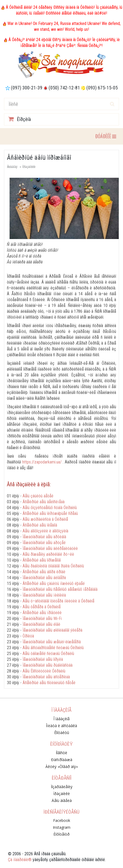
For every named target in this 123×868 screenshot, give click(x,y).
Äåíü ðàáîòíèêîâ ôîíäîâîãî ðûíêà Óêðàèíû (53, 566)
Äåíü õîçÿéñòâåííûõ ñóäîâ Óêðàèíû (50, 508)
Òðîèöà (28, 636)
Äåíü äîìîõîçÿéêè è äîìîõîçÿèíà (45, 531)
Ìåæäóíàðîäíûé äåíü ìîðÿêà (43, 659)
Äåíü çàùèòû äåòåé (38, 496)
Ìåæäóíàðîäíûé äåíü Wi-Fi (42, 619)
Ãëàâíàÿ (12, 167)
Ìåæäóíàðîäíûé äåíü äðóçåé (44, 543)
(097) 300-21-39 (27, 88)
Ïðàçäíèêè (29, 167)
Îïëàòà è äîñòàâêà (61, 726)
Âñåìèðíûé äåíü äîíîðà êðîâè (44, 572)
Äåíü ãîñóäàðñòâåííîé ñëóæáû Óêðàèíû (53, 648)
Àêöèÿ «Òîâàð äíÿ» (62, 767)
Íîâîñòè (61, 753)
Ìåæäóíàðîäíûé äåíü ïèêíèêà (44, 595)
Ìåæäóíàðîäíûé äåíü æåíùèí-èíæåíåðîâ (52, 642)
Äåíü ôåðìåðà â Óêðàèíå (42, 607)
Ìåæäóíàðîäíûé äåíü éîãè (41, 624)
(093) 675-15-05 (102, 88)
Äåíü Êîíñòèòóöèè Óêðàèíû (44, 671)
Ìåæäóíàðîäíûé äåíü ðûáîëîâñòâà (48, 665)
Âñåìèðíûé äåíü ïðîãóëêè (42, 613)
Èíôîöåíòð (61, 834)
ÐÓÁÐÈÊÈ (105, 136)
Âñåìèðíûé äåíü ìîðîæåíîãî (42, 560)
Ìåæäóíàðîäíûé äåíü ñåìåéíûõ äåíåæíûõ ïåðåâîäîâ (60, 589)
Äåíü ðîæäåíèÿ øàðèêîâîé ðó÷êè (48, 554)
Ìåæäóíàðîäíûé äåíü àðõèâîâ (44, 537)
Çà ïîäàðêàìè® (20, 860)
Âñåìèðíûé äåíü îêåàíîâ (40, 525)
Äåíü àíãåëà (62, 800)
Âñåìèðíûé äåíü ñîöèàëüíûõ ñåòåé (49, 683)
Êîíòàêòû (62, 733)
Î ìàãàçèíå (61, 719)
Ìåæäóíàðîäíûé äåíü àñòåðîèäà (46, 677)
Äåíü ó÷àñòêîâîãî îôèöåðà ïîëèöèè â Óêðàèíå (58, 601)
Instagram (62, 827)
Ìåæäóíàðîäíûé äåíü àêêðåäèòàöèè (50, 548)
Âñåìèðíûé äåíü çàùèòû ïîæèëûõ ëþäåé (54, 583)
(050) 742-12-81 (64, 88)
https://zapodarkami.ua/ (42, 462)
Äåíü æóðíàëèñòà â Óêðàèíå (45, 519)
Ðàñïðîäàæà (62, 760)
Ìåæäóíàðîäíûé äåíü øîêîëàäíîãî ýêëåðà (52, 630)
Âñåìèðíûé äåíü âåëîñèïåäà (44, 502)
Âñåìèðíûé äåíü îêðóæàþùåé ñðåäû (50, 513)
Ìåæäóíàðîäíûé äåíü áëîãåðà (44, 578)
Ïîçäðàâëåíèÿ (62, 787)
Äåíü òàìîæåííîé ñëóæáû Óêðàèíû (48, 654)
